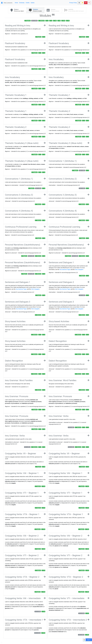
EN (86, 3)
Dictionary (22, 3)
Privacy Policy (73, 3)
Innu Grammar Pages (65, 270)
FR (89, 3)
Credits (28, 3)
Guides (33, 3)
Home (16, 3)
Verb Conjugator (79, 270)
